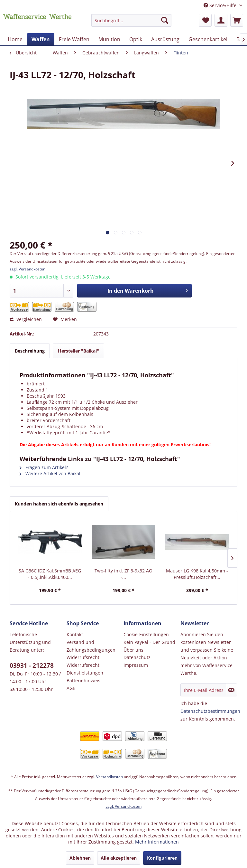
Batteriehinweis (83, 680)
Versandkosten (110, 777)
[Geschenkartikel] (208, 39)
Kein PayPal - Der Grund (149, 642)
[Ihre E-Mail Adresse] (203, 690)
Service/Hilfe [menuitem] (221, 5)
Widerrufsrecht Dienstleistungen (85, 669)
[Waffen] (41, 39)
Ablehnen (80, 858)
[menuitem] (132, 23)
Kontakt (75, 634)
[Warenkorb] (237, 20)
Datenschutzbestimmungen (210, 711)
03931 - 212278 (32, 665)
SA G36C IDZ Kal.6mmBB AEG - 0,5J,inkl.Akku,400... (50, 574)
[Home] (15, 39)
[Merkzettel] (205, 20)
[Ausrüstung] (165, 39)
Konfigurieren (162, 858)
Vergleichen (26, 319)
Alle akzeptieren (119, 858)
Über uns (133, 650)
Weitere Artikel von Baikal (50, 473)
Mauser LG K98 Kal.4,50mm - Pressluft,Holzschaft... (197, 574)
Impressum (136, 665)
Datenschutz (137, 657)
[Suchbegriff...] (132, 20)
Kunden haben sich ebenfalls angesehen (59, 504)
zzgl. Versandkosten (27, 269)
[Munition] (109, 39)
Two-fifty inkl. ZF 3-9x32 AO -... (123, 574)
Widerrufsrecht (83, 657)
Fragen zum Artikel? (44, 467)
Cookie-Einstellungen (146, 634)
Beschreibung (30, 351)
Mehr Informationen (157, 842)
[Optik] (136, 39)
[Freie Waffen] (74, 39)
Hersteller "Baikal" (78, 351)
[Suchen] (165, 20)
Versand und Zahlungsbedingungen (91, 646)
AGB (71, 688)
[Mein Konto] (221, 20)
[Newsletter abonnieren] (231, 690)
